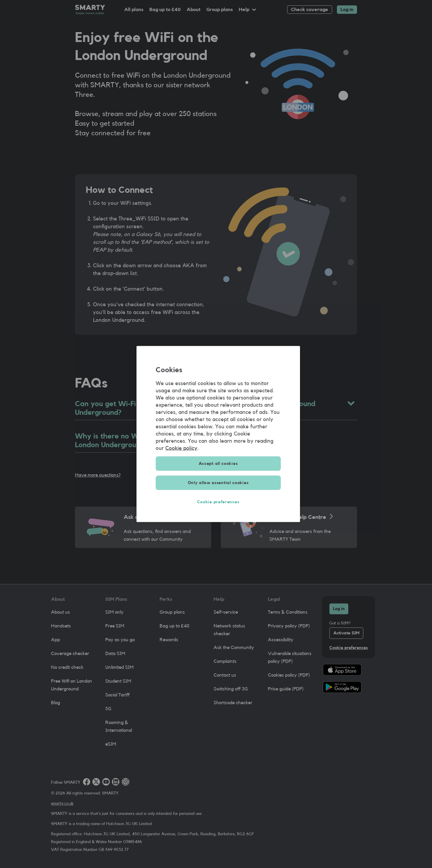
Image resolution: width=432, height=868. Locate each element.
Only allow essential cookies (218, 483)
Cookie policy (181, 448)
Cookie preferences (218, 502)
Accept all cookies (218, 464)
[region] (218, 434)
